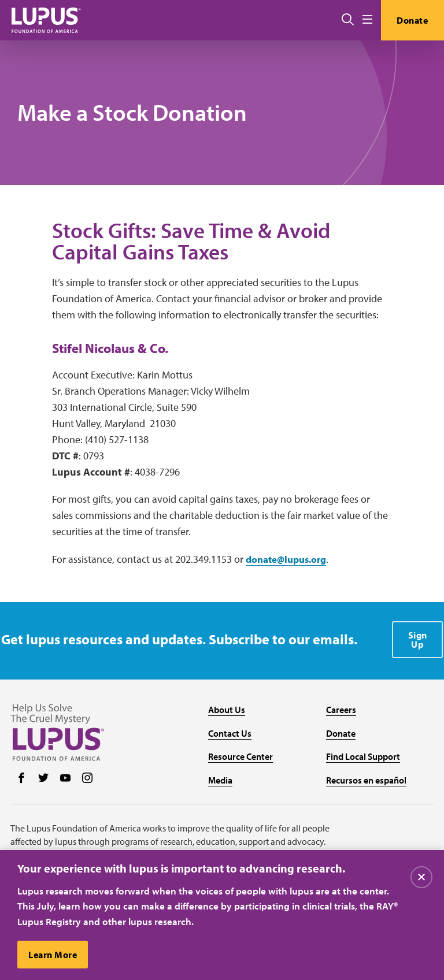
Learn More (53, 955)
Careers (341, 704)
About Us (227, 704)
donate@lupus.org (290, 564)
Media (220, 775)
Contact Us (230, 728)
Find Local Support (363, 752)
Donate (411, 20)
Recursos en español (366, 775)
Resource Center (240, 752)
